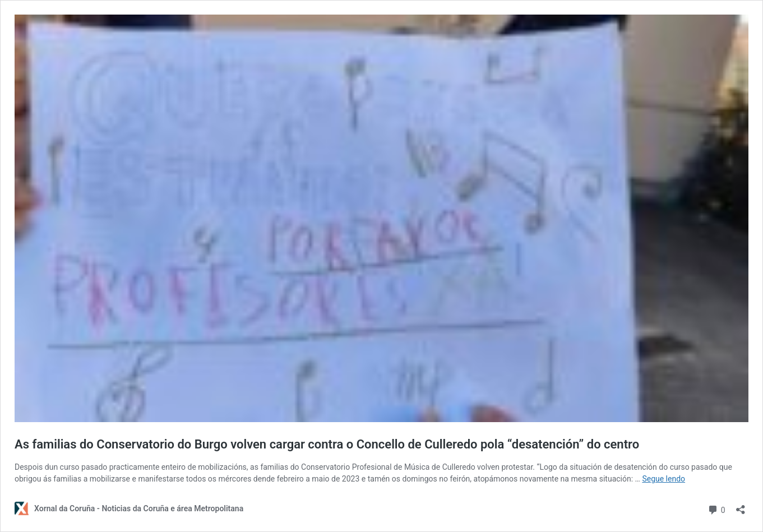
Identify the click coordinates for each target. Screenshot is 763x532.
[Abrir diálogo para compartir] (741, 506)
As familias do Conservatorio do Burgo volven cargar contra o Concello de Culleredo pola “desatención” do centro (327, 444)
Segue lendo (663, 479)
